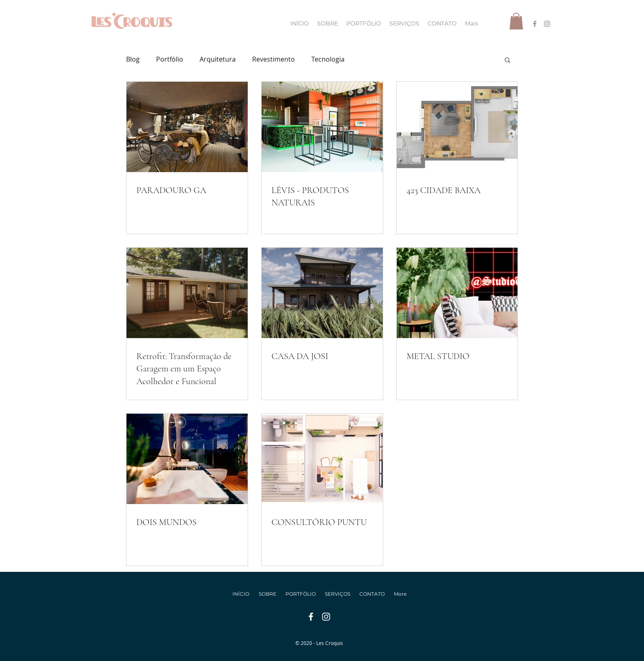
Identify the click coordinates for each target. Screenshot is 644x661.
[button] (516, 21)
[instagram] (547, 24)
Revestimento (274, 59)
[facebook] (535, 24)
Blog (133, 59)
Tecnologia (328, 59)
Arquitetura (218, 59)
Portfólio (170, 59)
